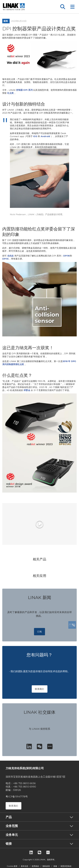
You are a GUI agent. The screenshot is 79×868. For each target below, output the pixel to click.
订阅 (40, 632)
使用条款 (35, 866)
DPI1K (67, 256)
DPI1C (6, 259)
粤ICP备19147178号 (17, 797)
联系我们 (40, 689)
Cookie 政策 (12, 866)
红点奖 (11, 93)
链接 (9, 844)
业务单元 (12, 835)
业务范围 (12, 826)
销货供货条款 (66, 866)
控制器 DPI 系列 (24, 90)
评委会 (27, 390)
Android (46, 136)
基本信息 (25, 866)
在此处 (11, 256)
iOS (35, 136)
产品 (9, 817)
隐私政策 (46, 866)
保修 (55, 866)
